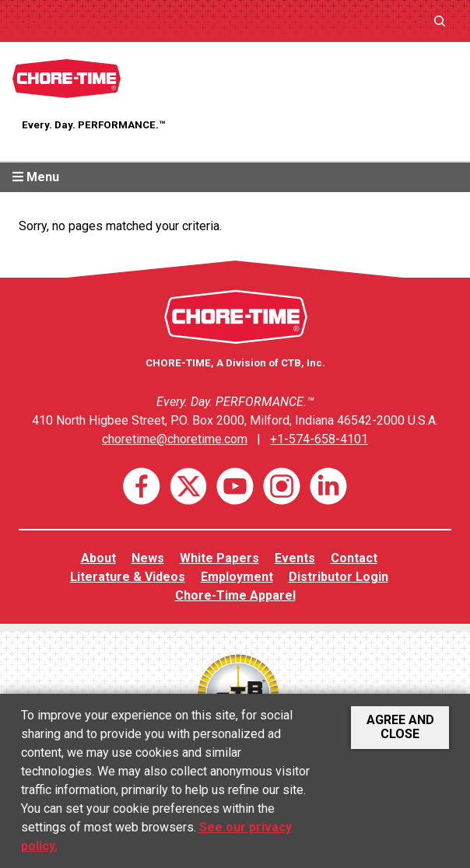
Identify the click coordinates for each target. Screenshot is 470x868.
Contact (354, 558)
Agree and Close (400, 727)
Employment (237, 577)
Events (295, 558)
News (148, 558)
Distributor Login (338, 577)
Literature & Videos (128, 577)
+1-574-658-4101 (319, 439)
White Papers (219, 558)
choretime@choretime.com (175, 439)
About (98, 558)
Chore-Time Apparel (235, 595)
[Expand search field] (440, 21)
